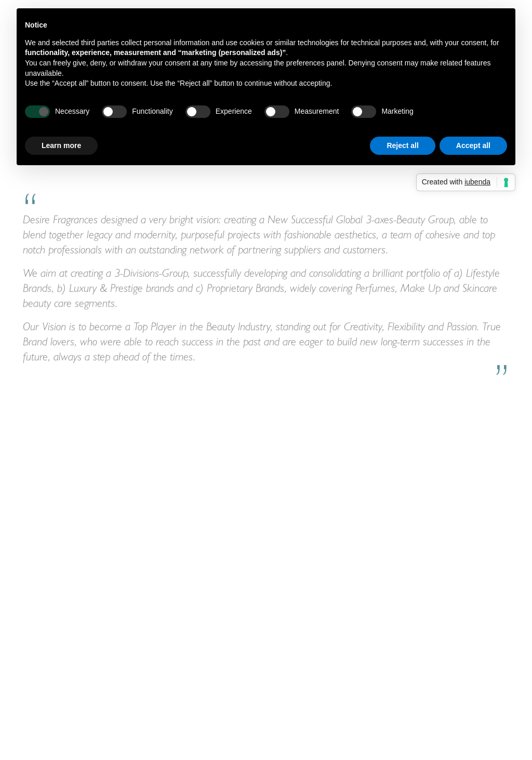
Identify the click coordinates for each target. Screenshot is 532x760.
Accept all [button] (473, 145)
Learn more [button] (61, 145)
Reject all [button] (402, 145)
